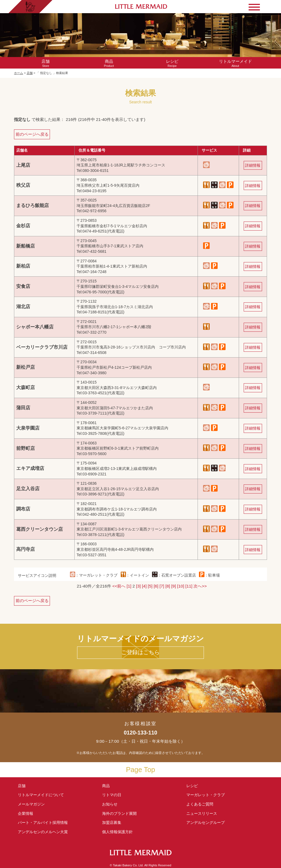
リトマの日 (112, 795)
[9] (174, 586)
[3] (138, 586)
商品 (106, 786)
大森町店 (26, 388)
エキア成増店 (30, 468)
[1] (129, 586)
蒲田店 (23, 408)
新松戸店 (26, 367)
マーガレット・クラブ (206, 795)
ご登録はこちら (140, 652)
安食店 (23, 286)
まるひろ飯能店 (33, 205)
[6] (156, 586)
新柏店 (23, 266)
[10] (181, 586)
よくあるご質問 (200, 804)
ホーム (19, 73)
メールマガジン (31, 804)
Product (109, 63)
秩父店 (23, 185)
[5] (150, 586)
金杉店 (23, 226)
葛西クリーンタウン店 (40, 529)
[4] (144, 586)
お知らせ (110, 804)
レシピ (194, 786)
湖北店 (23, 307)
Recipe (172, 63)
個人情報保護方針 (117, 832)
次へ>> (200, 586)
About (235, 63)
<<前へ (119, 586)
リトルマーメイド (41, 795)
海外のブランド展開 (119, 813)
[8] (168, 586)
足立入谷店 (28, 489)
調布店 (23, 509)
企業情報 (26, 813)
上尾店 (23, 165)
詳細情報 (253, 165)
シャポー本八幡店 (35, 327)
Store (46, 63)
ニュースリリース (202, 813)
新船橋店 (26, 246)
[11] (189, 586)
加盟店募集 (114, 822)
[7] (162, 586)
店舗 (30, 73)
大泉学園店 (28, 428)
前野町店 (26, 448)
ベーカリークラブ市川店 (42, 347)
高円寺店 (26, 549)
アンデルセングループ (207, 822)
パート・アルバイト (43, 822)
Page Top (140, 770)
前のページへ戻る (32, 134)
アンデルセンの (43, 832)
